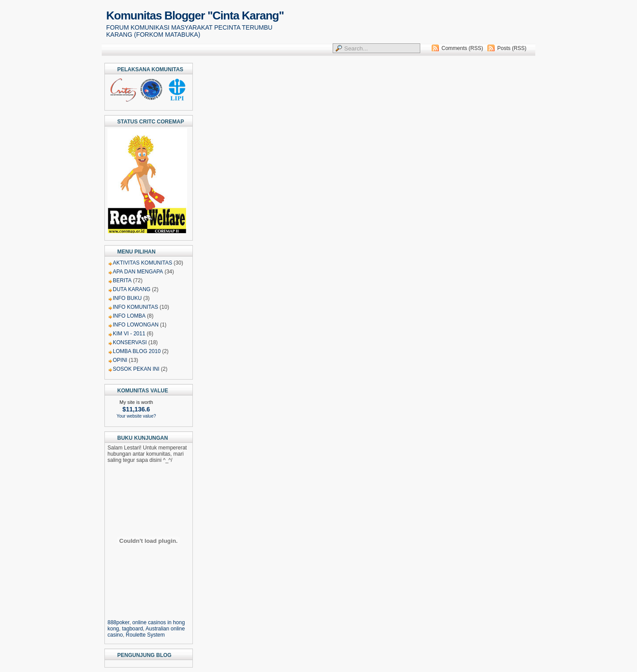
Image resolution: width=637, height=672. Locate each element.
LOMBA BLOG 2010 (137, 351)
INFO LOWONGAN (136, 325)
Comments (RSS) (462, 48)
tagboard (132, 629)
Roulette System (145, 635)
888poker (118, 622)
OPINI (120, 360)
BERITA (122, 280)
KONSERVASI (130, 342)
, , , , (148, 626)
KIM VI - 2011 (129, 334)
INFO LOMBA (129, 316)
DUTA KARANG (132, 289)
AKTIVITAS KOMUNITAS (142, 263)
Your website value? (136, 416)
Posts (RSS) (512, 48)
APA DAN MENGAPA (138, 272)
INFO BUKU (127, 298)
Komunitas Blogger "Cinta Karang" (195, 15)
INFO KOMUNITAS (135, 307)
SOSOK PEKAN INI (136, 369)
